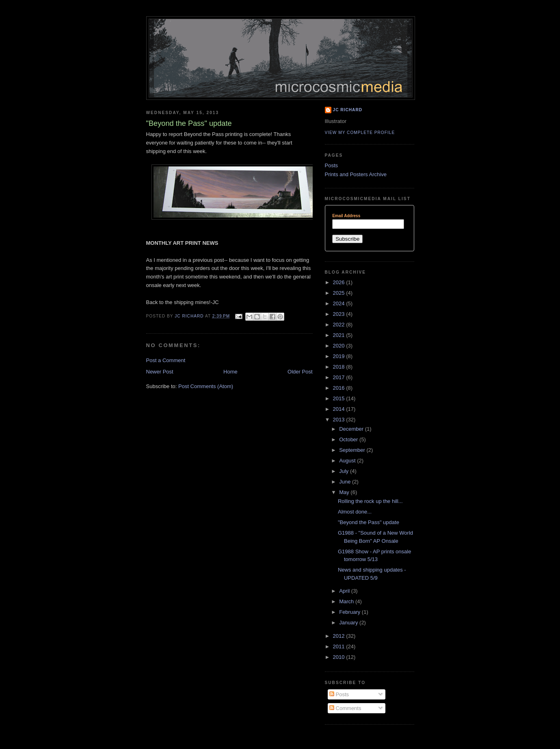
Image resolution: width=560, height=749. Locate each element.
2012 (340, 636)
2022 (340, 325)
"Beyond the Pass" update (369, 522)
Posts (332, 165)
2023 (340, 314)
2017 (340, 377)
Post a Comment (166, 360)
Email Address (346, 216)
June (346, 482)
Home (230, 372)
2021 (340, 335)
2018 (340, 367)
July (345, 471)
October (349, 439)
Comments (345, 708)
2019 (340, 356)
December (352, 429)
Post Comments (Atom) (206, 386)
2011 (340, 646)
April (345, 591)
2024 (340, 303)
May (345, 492)
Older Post (300, 372)
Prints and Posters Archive (356, 174)
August (348, 461)
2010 (340, 657)
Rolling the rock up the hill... (370, 501)
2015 (340, 398)
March (347, 601)
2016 (340, 388)
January (349, 623)
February (350, 612)
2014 (340, 409)
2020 (340, 346)
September (353, 450)
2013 (340, 420)
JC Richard (348, 110)
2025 (340, 293)
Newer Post (160, 372)
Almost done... (355, 512)
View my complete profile (360, 133)
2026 (340, 282)
